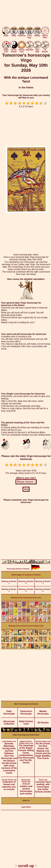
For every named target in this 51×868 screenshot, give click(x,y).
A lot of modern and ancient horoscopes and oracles (26, 786)
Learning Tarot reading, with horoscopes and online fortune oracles (43, 785)
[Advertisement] (26, 14)
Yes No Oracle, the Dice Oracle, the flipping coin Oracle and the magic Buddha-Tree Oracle (43, 749)
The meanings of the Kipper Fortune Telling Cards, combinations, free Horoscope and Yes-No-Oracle (26, 751)
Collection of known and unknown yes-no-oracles (9, 784)
